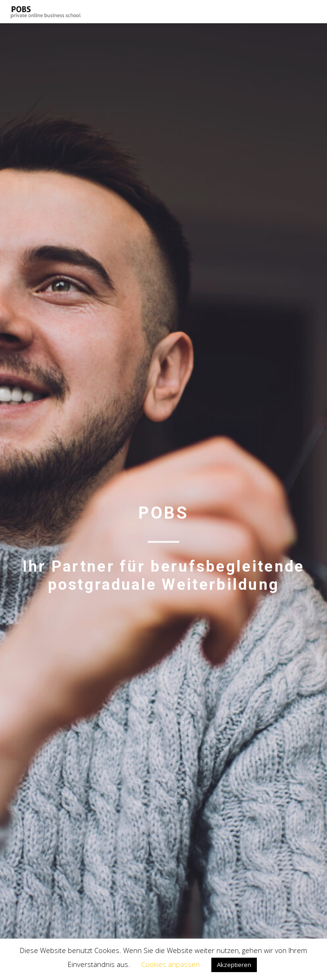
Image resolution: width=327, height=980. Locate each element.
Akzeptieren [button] (234, 965)
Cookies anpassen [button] (170, 964)
